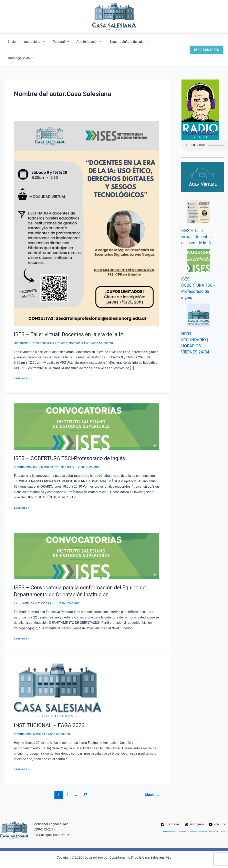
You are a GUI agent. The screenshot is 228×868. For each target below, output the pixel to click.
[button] (42, 42)
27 (85, 778)
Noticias (61, 327)
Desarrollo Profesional (30, 327)
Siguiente (154, 778)
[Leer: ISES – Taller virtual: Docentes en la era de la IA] (87, 207)
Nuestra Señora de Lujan (125, 42)
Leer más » (22, 362)
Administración (86, 42)
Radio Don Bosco (170, 824)
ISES (51, 327)
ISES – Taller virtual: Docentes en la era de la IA (69, 318)
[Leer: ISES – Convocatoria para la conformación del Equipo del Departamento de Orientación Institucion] (87, 539)
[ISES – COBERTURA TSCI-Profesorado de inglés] (199, 244)
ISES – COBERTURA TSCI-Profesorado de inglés (70, 442)
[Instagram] (194, 817)
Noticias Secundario (198, 824)
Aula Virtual (184, 824)
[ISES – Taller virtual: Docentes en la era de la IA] (199, 196)
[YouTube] (218, 817)
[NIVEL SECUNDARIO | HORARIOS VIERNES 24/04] (199, 299)
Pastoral (58, 42)
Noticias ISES (79, 327)
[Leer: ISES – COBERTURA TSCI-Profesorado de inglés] (87, 410)
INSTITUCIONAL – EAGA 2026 (49, 709)
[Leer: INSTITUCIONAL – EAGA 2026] (58, 674)
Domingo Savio (164, 42)
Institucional (33, 42)
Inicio (11, 42)
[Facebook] (170, 817)
